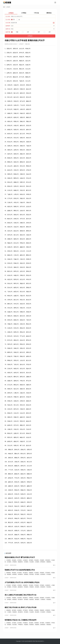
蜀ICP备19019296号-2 (39, 641)
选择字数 (8, 32)
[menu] (55, 2)
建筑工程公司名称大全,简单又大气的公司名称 (21, 610)
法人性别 (8, 20)
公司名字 (21, 44)
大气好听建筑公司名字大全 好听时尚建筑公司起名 (22, 584)
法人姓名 (8, 16)
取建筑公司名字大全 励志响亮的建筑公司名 (20, 571)
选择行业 (8, 29)
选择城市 (8, 26)
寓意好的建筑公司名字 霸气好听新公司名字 (20, 558)
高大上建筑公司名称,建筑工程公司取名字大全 (21, 597)
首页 (4, 7)
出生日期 (8, 23)
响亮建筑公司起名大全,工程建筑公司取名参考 (21, 623)
